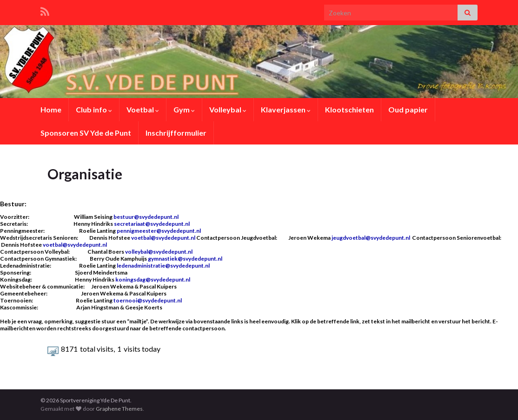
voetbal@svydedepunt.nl (164, 238)
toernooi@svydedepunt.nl (148, 300)
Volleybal (228, 109)
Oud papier (408, 109)
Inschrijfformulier (176, 133)
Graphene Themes (119, 409)
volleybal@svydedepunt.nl (159, 252)
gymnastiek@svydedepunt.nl (185, 259)
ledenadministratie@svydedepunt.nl (163, 266)
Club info (94, 109)
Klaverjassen (286, 109)
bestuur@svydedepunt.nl (146, 217)
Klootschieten (349, 109)
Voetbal (143, 109)
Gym (184, 109)
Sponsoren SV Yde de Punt (86, 133)
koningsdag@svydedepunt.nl (153, 279)
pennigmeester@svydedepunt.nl (159, 231)
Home (51, 109)
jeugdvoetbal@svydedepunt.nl (371, 238)
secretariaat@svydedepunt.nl (152, 224)
